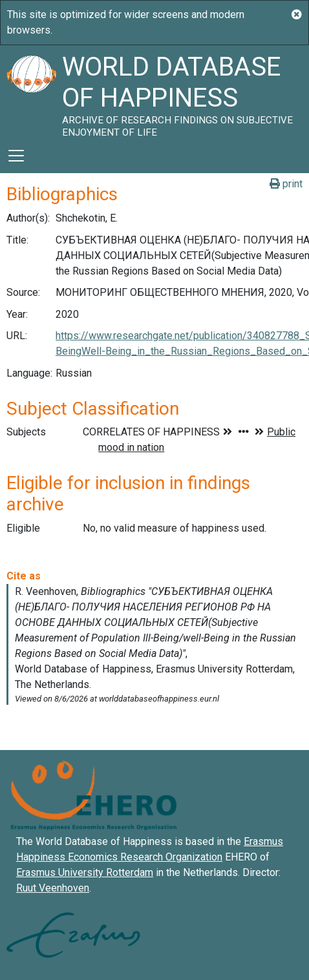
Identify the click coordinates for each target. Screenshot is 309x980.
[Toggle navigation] (16, 156)
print (286, 184)
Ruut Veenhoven (53, 888)
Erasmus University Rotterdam (85, 872)
